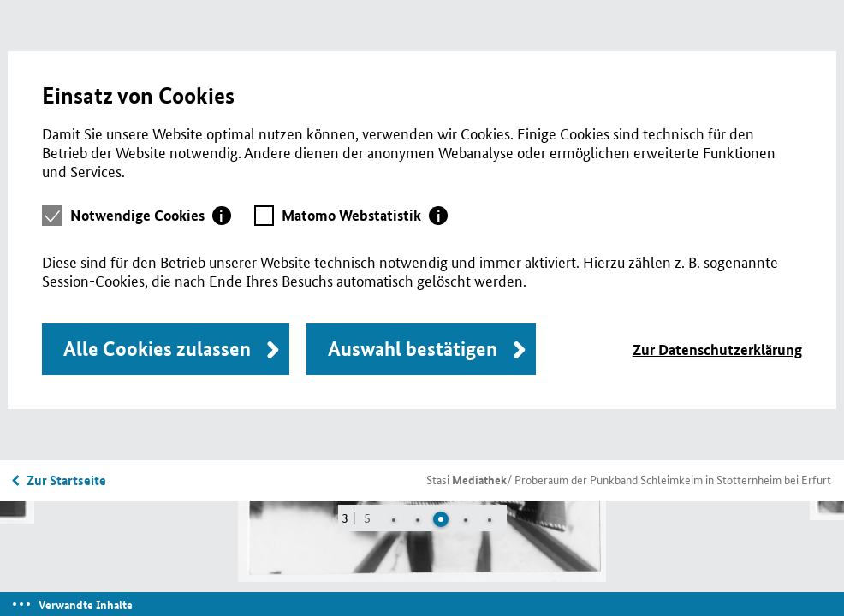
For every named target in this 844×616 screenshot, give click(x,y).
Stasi (467, 479)
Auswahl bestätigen (413, 349)
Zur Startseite (66, 480)
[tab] (151, 216)
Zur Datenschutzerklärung (717, 349)
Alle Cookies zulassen (157, 349)
